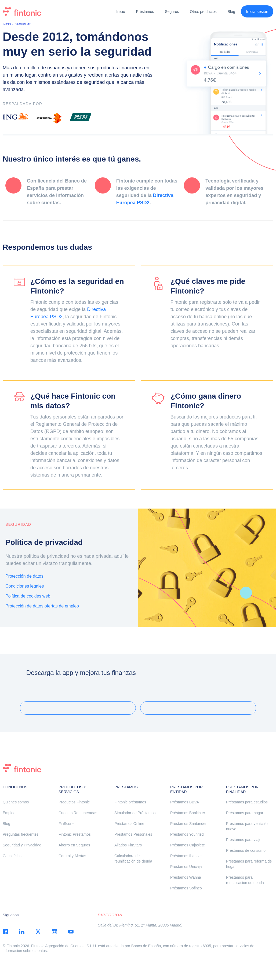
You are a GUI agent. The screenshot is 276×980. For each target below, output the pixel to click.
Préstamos (145, 12)
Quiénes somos (16, 802)
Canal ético (12, 856)
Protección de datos (24, 576)
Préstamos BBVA (185, 802)
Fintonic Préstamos (75, 834)
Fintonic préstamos (130, 802)
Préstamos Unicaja (186, 867)
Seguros (172, 12)
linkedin (22, 932)
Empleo (9, 813)
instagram (55, 932)
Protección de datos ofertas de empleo (42, 606)
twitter (38, 932)
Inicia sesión (257, 11)
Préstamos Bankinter (188, 813)
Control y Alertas (72, 856)
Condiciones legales (25, 586)
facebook (5, 932)
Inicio (121, 12)
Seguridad (23, 24)
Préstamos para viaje (244, 840)
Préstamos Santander (188, 824)
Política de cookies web (28, 596)
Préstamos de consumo (246, 850)
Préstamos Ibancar (186, 856)
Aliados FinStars (128, 845)
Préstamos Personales (133, 834)
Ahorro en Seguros (74, 845)
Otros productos (203, 12)
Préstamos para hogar (245, 813)
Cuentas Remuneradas (78, 813)
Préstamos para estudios (247, 802)
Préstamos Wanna (186, 877)
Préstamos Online (129, 824)
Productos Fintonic (74, 802)
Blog (231, 12)
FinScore (66, 824)
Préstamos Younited (187, 834)
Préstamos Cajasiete (188, 845)
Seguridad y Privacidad (22, 845)
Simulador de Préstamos (135, 813)
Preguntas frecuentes (21, 834)
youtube (71, 932)
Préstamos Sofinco (186, 888)
